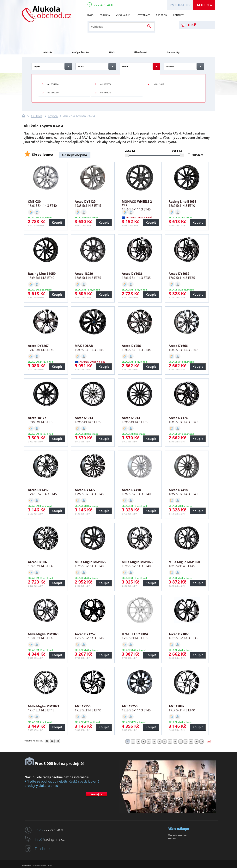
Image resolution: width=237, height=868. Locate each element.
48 (58, 741)
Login (50, 865)
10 (175, 741)
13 (191, 741)
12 (186, 741)
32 (52, 741)
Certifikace (144, 15)
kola (204, 5)
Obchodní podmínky (177, 835)
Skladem (197, 155)
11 (180, 741)
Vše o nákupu (124, 15)
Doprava (172, 838)
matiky (180, 5)
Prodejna (161, 15)
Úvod (90, 15)
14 (196, 741)
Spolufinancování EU (40, 865)
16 (47, 741)
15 (202, 741)
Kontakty (178, 15)
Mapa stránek (26, 865)
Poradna (105, 15)
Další (209, 741)
